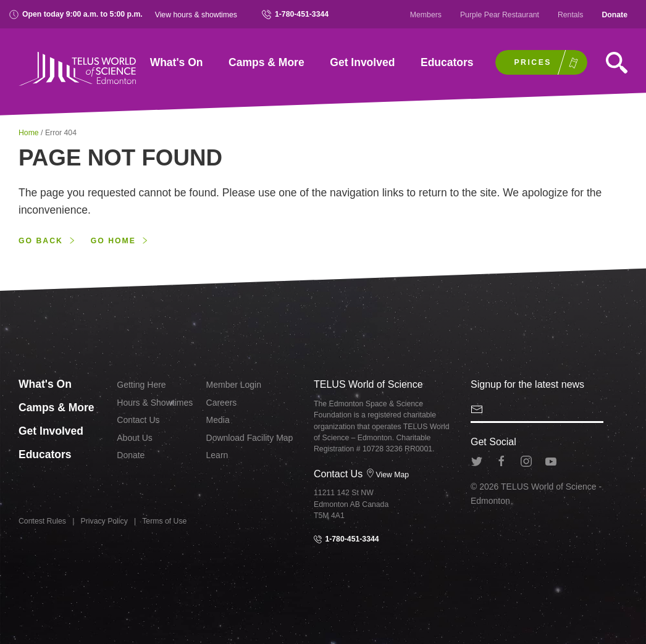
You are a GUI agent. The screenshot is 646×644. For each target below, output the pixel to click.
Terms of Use (164, 521)
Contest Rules (42, 521)
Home (30, 133)
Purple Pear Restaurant (500, 15)
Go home (113, 241)
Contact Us (138, 420)
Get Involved (362, 62)
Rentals (571, 15)
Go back (41, 241)
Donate (615, 15)
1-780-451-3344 (295, 15)
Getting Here (141, 385)
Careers (222, 403)
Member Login (234, 385)
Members (426, 15)
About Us (135, 438)
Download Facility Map (250, 438)
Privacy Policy (104, 521)
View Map (388, 475)
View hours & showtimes (196, 15)
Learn (217, 455)
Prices (533, 62)
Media (218, 420)
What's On (177, 62)
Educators (447, 62)
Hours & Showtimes (155, 403)
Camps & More (266, 62)
